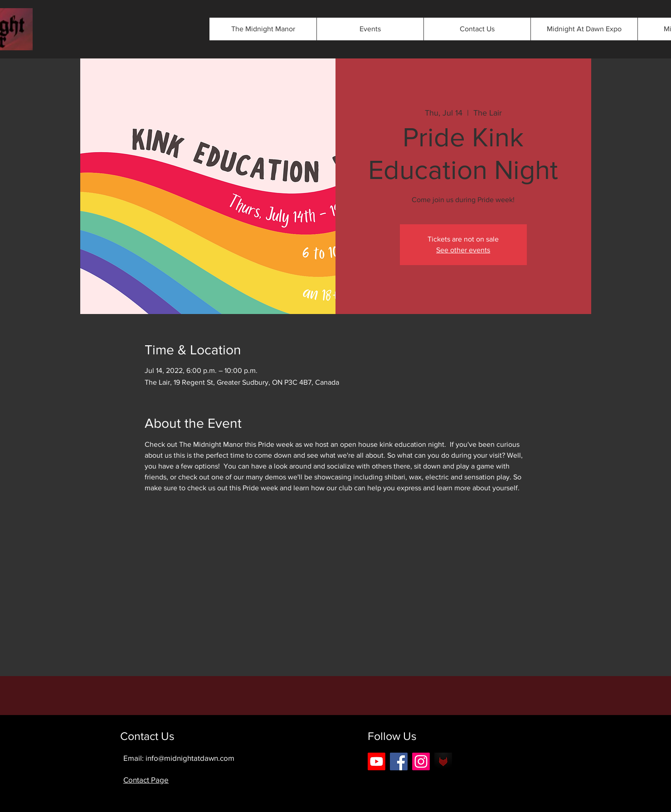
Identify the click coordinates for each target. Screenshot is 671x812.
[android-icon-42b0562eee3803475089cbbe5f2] (443, 761)
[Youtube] (377, 761)
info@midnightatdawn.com (190, 758)
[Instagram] (421, 761)
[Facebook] (399, 761)
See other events (463, 250)
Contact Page (146, 780)
